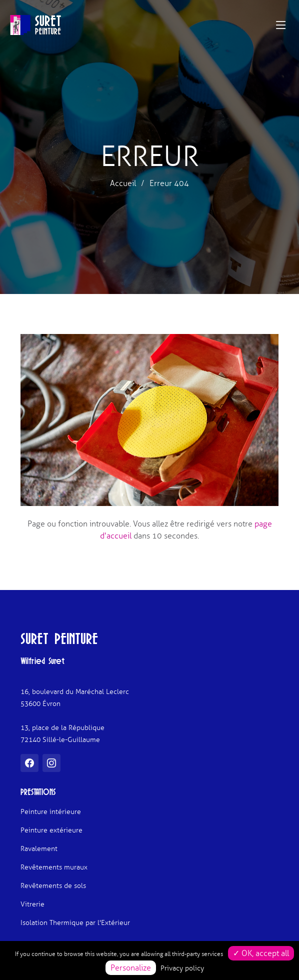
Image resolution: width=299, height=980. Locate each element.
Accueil (123, 183)
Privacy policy (182, 968)
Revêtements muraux (54, 867)
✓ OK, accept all (261, 953)
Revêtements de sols (53, 886)
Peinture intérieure (51, 812)
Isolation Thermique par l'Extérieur (75, 923)
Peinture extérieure (51, 830)
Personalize (131, 968)
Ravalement (39, 849)
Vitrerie (32, 904)
